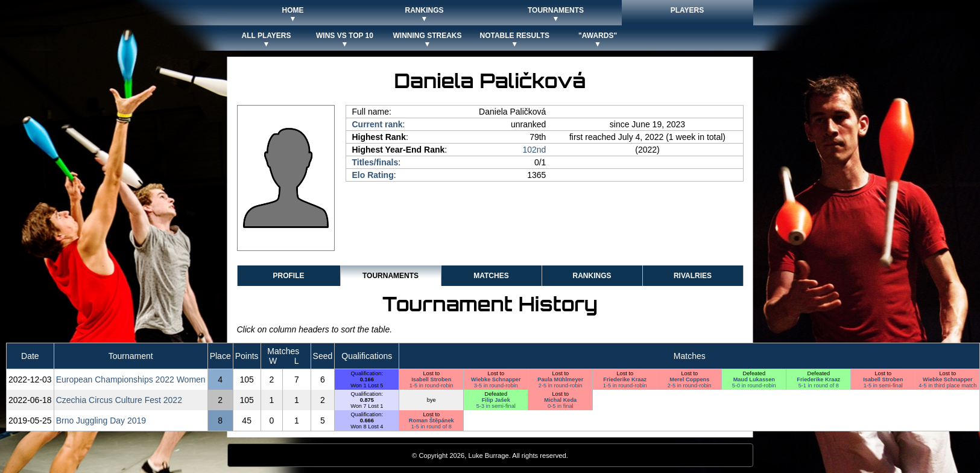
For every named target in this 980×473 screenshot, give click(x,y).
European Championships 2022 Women (131, 379)
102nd (534, 150)
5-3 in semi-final (496, 406)
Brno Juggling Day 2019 (101, 421)
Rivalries (693, 276)
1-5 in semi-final (883, 386)
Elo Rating (373, 175)
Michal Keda (560, 400)
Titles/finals (375, 162)
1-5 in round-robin (432, 386)
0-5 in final (561, 406)
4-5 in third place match (947, 386)
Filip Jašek (496, 400)
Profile (288, 276)
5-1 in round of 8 (819, 386)
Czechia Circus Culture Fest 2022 (119, 400)
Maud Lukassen (754, 379)
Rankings (592, 276)
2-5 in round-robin (561, 386)
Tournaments (390, 276)
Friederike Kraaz (625, 379)
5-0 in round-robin (754, 386)
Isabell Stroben (431, 379)
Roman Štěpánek (432, 421)
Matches (491, 276)
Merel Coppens (689, 379)
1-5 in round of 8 (432, 427)
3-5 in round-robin (496, 386)
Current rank (378, 124)
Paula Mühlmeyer (560, 379)
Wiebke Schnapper (496, 379)
